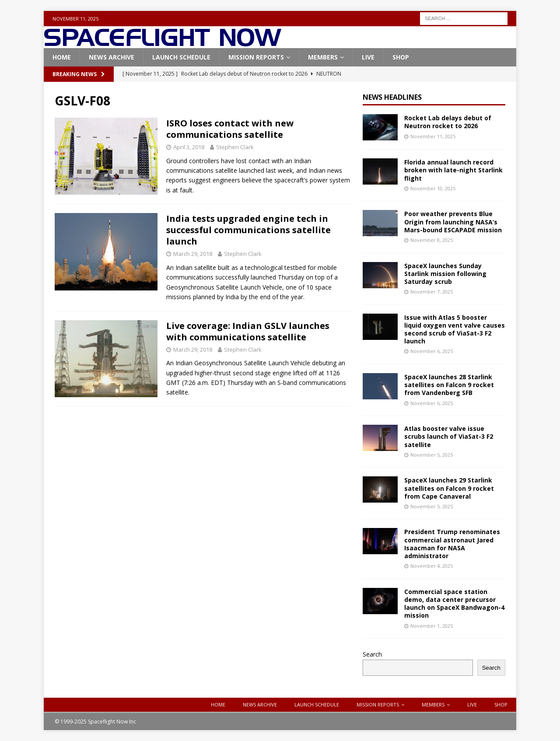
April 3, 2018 (189, 147)
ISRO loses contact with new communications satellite (230, 129)
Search (372, 654)
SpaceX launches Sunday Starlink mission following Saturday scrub (445, 274)
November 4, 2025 (432, 566)
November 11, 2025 (433, 136)
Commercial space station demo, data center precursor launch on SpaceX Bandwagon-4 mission (454, 604)
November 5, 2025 (432, 455)
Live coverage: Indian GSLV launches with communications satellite (248, 331)
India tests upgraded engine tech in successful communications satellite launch (248, 230)
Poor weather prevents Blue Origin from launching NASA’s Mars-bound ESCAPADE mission (453, 222)
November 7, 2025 (432, 292)
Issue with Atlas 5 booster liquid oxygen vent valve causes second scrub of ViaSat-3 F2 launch (455, 329)
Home (62, 57)
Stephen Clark (235, 147)
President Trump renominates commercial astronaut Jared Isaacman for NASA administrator (452, 544)
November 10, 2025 (433, 188)
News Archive (112, 57)
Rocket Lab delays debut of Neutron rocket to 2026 (448, 122)
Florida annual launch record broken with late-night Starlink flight (453, 170)
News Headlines (392, 97)
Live (368, 57)
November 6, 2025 (432, 351)
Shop (401, 57)
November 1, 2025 (432, 626)
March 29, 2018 (193, 254)
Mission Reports (256, 57)
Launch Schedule (181, 57)
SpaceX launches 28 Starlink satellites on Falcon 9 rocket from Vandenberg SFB (449, 385)
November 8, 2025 (432, 240)
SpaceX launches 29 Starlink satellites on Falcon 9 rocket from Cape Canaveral (449, 488)
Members (323, 57)
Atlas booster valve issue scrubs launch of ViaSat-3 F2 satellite (449, 436)
